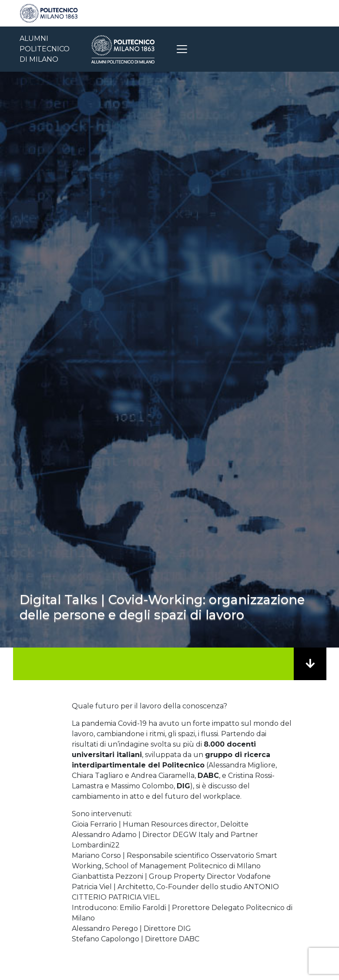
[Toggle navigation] (182, 49)
